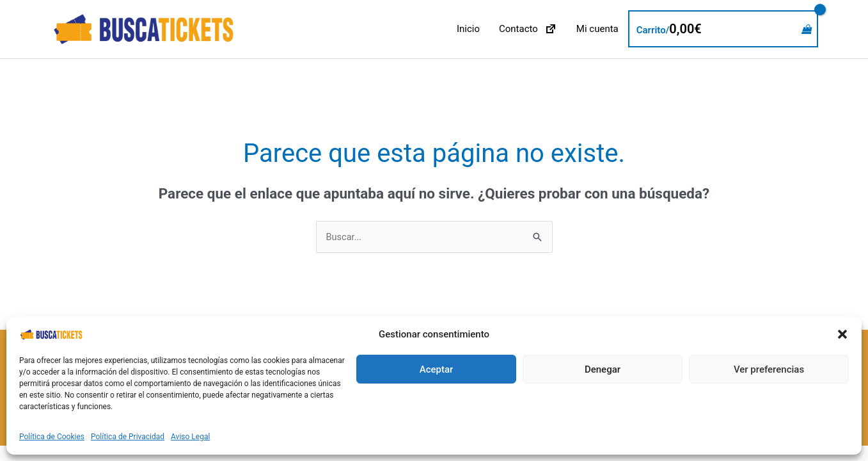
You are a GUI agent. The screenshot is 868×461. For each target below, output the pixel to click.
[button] (842, 334)
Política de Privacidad (128, 437)
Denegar (603, 369)
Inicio (468, 29)
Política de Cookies (52, 437)
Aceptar (437, 369)
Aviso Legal (190, 437)
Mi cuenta (597, 29)
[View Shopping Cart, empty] (723, 29)
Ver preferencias (769, 369)
